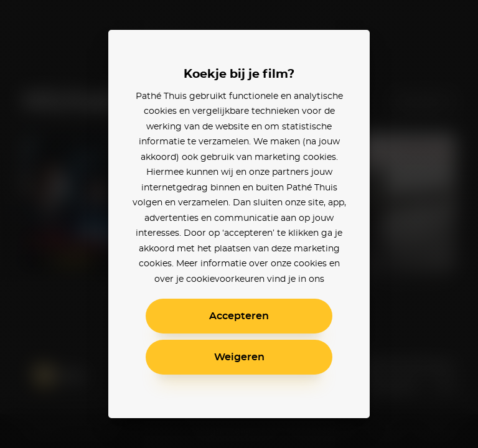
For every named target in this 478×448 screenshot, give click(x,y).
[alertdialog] (239, 224)
